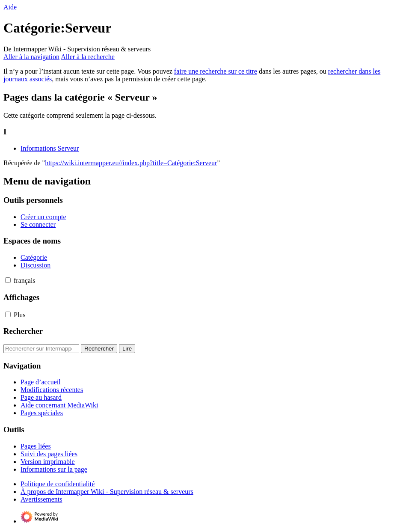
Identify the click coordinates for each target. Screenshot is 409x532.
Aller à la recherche (88, 57)
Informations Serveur (50, 148)
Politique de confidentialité (58, 484)
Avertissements (41, 499)
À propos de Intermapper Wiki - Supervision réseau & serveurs (107, 492)
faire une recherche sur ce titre (216, 71)
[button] (8, 280)
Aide (10, 7)
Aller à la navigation (31, 57)
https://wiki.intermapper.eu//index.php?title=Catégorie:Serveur (131, 163)
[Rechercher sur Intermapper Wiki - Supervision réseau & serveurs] (41, 349)
